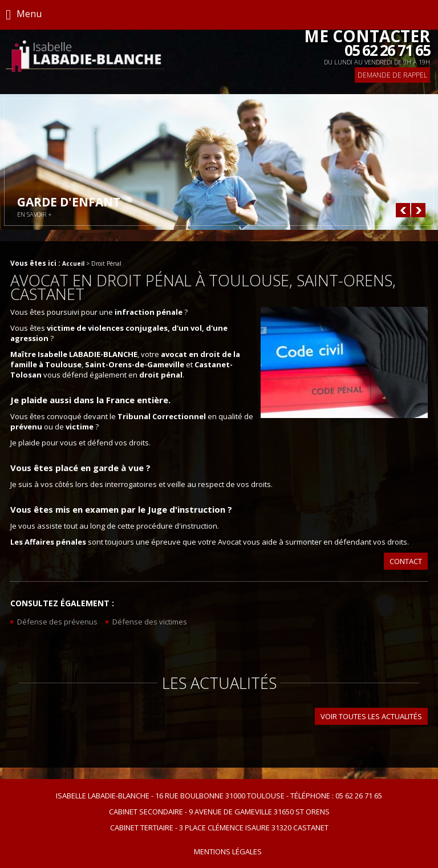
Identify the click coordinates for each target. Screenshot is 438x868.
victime (80, 427)
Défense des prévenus (57, 622)
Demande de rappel (392, 75)
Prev (403, 210)
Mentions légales (228, 851)
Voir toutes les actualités (371, 716)
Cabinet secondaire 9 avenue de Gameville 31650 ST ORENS (219, 812)
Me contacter (367, 43)
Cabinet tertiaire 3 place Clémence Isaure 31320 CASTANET (219, 828)
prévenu (26, 427)
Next (418, 210)
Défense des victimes (150, 622)
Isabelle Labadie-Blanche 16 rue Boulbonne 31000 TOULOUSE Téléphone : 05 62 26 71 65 (219, 796)
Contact (406, 561)
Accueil (73, 263)
